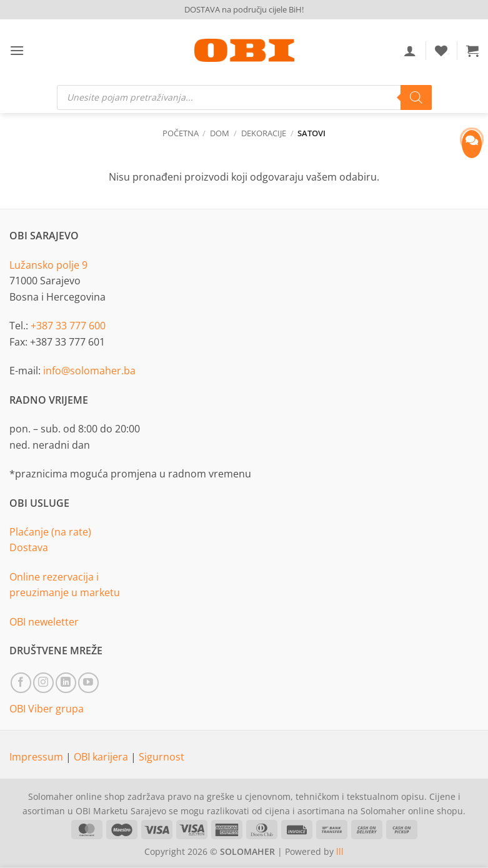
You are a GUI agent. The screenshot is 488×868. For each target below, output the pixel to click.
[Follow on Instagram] (43, 683)
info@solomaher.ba (89, 371)
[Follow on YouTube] (88, 683)
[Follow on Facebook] (21, 683)
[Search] (416, 97)
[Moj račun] (410, 51)
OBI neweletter (44, 622)
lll (340, 851)
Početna (181, 133)
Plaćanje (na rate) (50, 532)
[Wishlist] (441, 51)
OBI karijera (102, 757)
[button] (17, 50)
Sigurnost (162, 757)
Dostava (29, 547)
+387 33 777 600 (68, 326)
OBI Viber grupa (47, 709)
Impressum (37, 757)
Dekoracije (264, 133)
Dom (220, 133)
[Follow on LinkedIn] (66, 683)
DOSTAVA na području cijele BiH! (244, 9)
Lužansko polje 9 (48, 265)
